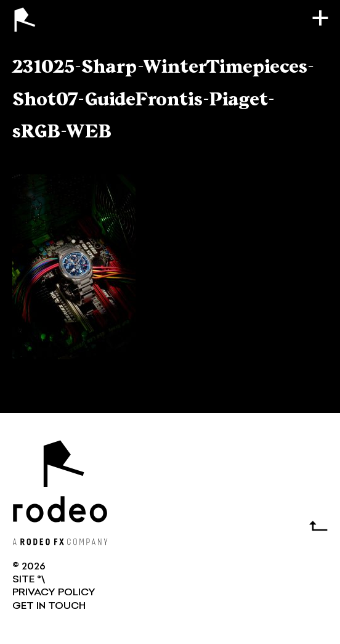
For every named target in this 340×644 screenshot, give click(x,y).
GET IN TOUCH (49, 606)
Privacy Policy (54, 593)
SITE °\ (29, 580)
